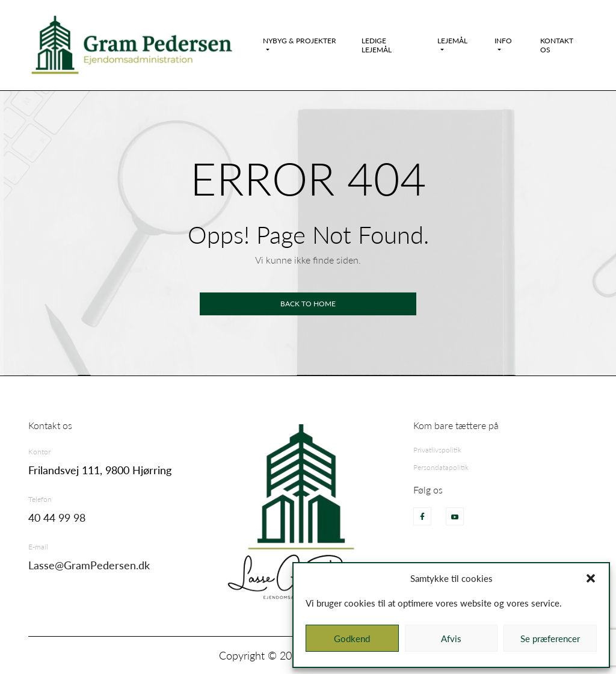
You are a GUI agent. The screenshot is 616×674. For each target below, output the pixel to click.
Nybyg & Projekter (300, 41)
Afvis (451, 638)
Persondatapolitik (441, 467)
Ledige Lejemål (377, 45)
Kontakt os (557, 45)
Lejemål (452, 41)
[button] (591, 578)
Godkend (352, 638)
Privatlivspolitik (437, 450)
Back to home (308, 304)
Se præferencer (550, 638)
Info (503, 41)
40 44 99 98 (57, 518)
